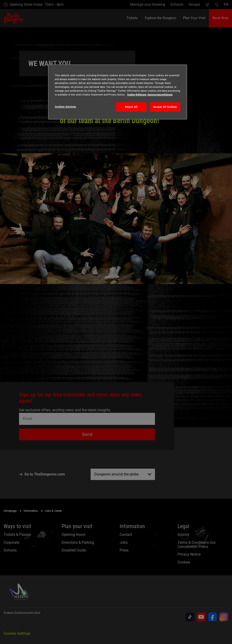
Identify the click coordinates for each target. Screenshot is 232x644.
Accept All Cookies (165, 107)
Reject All (131, 107)
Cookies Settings (65, 107)
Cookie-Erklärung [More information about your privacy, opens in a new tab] (137, 95)
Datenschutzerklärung (160, 95)
